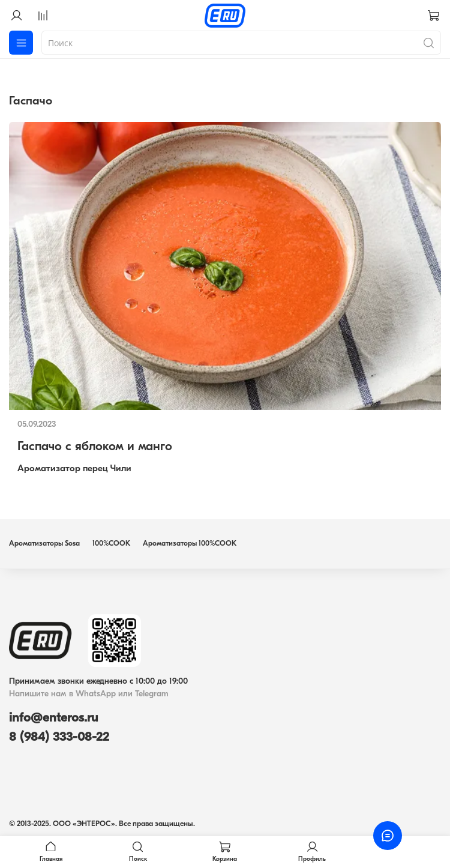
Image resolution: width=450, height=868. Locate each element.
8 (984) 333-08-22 (59, 737)
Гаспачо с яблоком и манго (95, 447)
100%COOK (111, 544)
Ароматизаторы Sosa (44, 544)
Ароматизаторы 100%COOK (190, 544)
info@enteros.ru (53, 718)
